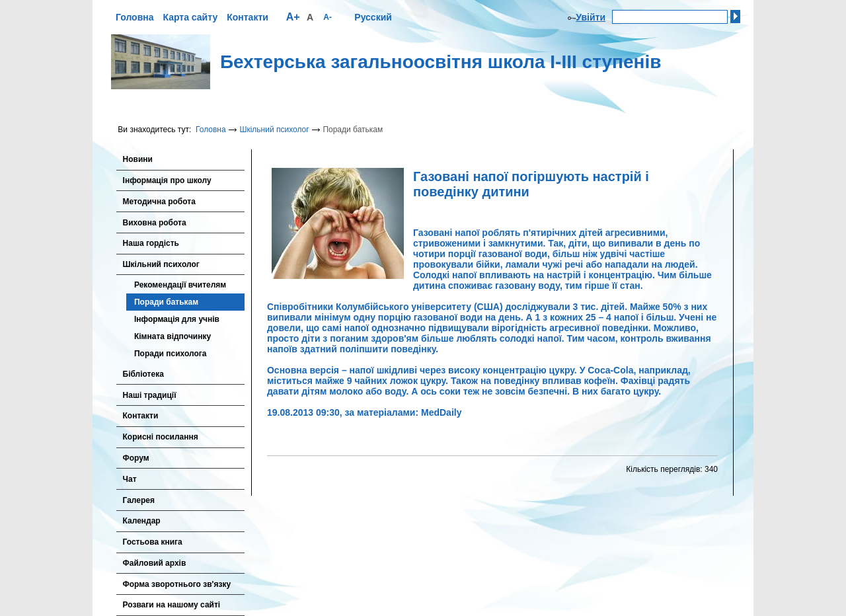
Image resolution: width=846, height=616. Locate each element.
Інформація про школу (167, 180)
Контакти (248, 17)
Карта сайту (190, 17)
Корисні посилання (161, 437)
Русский (373, 17)
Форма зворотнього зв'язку (177, 584)
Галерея (139, 500)
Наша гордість (151, 243)
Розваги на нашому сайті (172, 605)
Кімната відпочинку (173, 336)
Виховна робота (155, 223)
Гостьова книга (153, 542)
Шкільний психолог (274, 130)
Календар (142, 521)
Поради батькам (166, 302)
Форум (136, 458)
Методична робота (159, 202)
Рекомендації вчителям (180, 285)
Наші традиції (150, 395)
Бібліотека (143, 374)
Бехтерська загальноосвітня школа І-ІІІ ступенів (441, 62)
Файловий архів (155, 563)
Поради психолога (170, 354)
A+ (293, 17)
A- (327, 17)
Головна (135, 17)
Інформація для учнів (177, 319)
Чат (130, 479)
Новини (138, 159)
